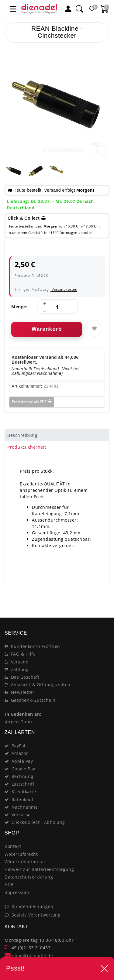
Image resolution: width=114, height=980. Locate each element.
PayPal (19, 746)
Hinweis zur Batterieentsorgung (39, 869)
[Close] (102, 596)
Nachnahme (25, 807)
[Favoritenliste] (92, 9)
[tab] (57, 435)
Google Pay (23, 769)
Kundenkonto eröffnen (36, 646)
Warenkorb (47, 329)
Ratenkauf (23, 799)
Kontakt (13, 846)
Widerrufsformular (25, 862)
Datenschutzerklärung (29, 877)
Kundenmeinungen (33, 906)
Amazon (20, 753)
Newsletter (23, 692)
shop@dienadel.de (29, 956)
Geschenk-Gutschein (33, 700)
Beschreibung (22, 435)
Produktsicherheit (27, 447)
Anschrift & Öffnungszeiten (41, 685)
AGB (9, 884)
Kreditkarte (24, 792)
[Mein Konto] (68, 9)
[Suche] (79, 9)
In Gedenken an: (23, 714)
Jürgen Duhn (18, 722)
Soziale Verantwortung (36, 915)
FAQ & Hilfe (23, 654)
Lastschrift (23, 784)
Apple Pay (22, 761)
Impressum (17, 892)
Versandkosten (64, 289)
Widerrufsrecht (21, 854)
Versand (20, 662)
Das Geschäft (25, 677)
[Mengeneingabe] (57, 307)
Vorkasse (21, 815)
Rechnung (22, 776)
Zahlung (20, 669)
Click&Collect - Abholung (38, 822)
